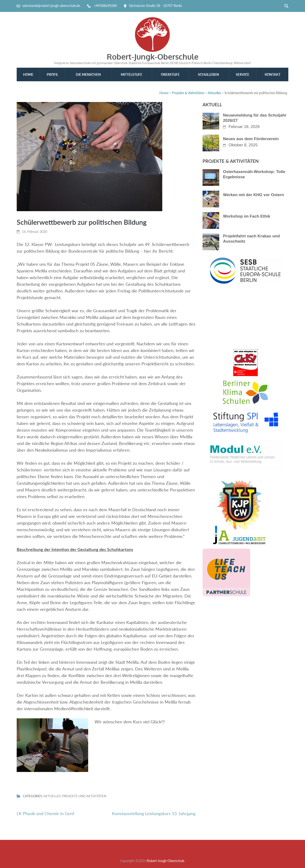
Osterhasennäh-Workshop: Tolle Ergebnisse (254, 174)
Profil (52, 74)
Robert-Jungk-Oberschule (153, 57)
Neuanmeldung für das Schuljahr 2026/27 (255, 118)
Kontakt (273, 74)
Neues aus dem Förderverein (251, 139)
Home (28, 74)
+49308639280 (105, 6)
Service (243, 74)
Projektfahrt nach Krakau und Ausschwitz (251, 239)
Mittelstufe (132, 74)
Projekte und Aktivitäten (84, 796)
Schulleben (208, 74)
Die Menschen (88, 74)
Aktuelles (52, 796)
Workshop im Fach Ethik (247, 216)
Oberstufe (170, 74)
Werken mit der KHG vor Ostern (254, 195)
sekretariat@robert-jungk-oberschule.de (51, 6)
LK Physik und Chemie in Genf (45, 813)
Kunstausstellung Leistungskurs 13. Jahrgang (154, 813)
